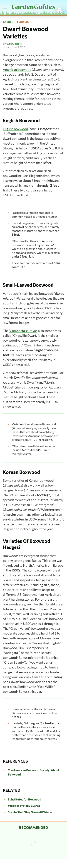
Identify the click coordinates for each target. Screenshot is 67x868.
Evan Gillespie (14, 44)
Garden (8, 22)
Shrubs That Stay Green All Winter (30, 812)
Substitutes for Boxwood (24, 799)
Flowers (23, 22)
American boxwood (17, 70)
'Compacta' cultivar (23, 331)
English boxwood (15, 129)
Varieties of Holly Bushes (24, 806)
